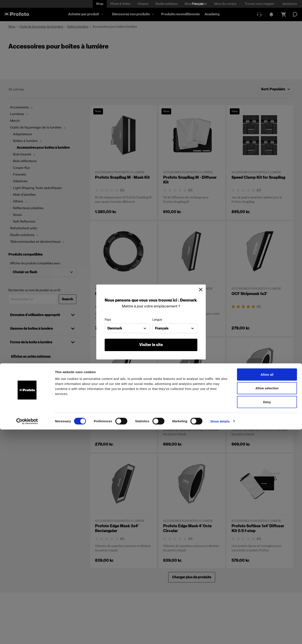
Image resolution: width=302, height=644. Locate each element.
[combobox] (127, 328)
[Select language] (200, 4)
